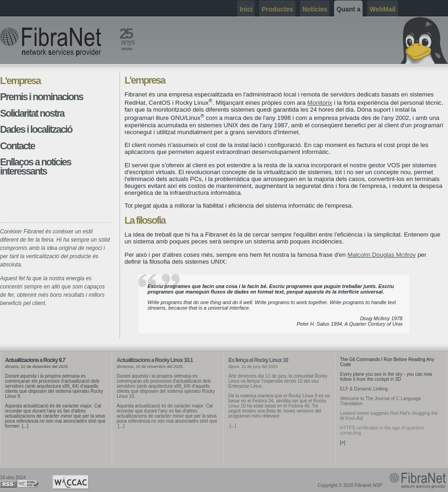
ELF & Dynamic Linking (364, 389)
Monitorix (320, 103)
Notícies (315, 9)
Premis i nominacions (41, 97)
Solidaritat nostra (32, 113)
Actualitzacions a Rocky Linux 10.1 (155, 360)
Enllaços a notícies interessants (35, 167)
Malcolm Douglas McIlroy (382, 255)
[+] (343, 443)
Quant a (348, 9)
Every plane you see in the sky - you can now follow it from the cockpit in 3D (386, 377)
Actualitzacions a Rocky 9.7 (35, 360)
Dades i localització (36, 130)
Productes (277, 9)
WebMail (383, 9)
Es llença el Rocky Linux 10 (258, 360)
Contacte (17, 146)
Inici (246, 9)
